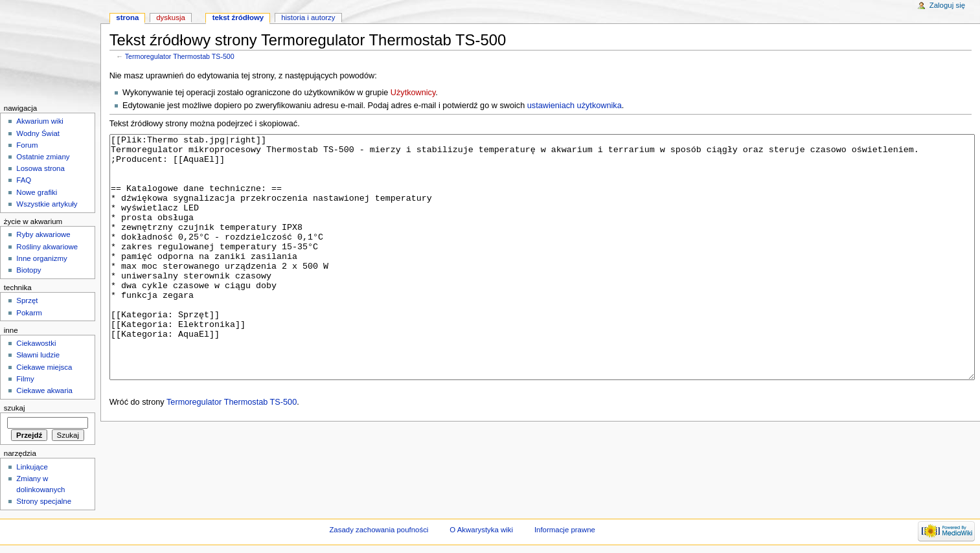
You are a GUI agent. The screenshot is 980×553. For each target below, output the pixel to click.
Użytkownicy (413, 93)
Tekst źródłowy (238, 17)
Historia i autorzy (308, 17)
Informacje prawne (565, 530)
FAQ (24, 180)
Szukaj (15, 408)
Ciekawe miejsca (44, 367)
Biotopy (28, 270)
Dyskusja (171, 17)
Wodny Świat (38, 133)
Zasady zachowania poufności (379, 530)
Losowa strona (40, 168)
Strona (127, 17)
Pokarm (29, 313)
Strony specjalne (44, 501)
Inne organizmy (41, 258)
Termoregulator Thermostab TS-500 (180, 56)
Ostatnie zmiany (43, 157)
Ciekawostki (36, 343)
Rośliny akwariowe (47, 247)
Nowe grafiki (37, 192)
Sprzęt (27, 300)
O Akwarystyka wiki (481, 530)
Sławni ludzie (38, 355)
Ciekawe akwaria (44, 390)
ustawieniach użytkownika (575, 106)
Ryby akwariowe (43, 234)
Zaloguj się (947, 5)
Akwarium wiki (40, 121)
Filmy (25, 379)
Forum (27, 145)
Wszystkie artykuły (47, 204)
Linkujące (32, 467)
